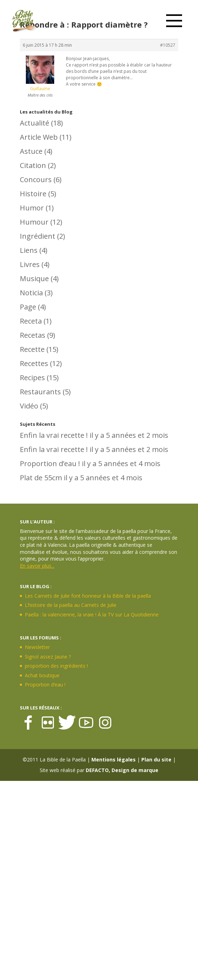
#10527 (168, 45)
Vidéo (29, 406)
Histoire (33, 194)
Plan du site (156, 759)
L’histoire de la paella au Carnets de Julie (71, 605)
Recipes (32, 378)
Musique (34, 279)
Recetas (33, 335)
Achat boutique (42, 675)
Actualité (35, 123)
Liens (29, 250)
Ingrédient (38, 236)
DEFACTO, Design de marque (122, 770)
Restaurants (40, 392)
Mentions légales (114, 759)
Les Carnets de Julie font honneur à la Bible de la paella (88, 596)
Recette (32, 349)
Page (28, 307)
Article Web (39, 137)
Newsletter (37, 647)
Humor (32, 208)
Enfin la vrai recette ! (54, 435)
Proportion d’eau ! (50, 463)
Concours (36, 179)
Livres (30, 264)
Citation (33, 165)
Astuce (31, 151)
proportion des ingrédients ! (56, 666)
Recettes (34, 363)
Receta (31, 321)
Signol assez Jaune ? (48, 657)
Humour (34, 222)
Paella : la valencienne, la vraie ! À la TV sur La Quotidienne (92, 614)
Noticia (31, 293)
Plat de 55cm (41, 478)
